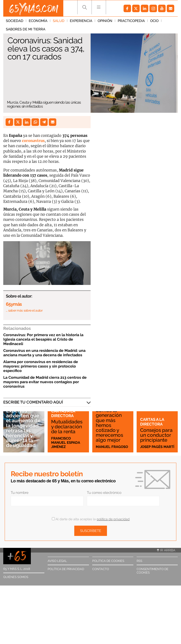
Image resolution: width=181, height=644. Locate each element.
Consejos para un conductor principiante (156, 435)
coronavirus (33, 141)
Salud (59, 21)
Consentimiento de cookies (153, 571)
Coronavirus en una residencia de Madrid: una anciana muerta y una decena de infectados (44, 353)
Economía (38, 21)
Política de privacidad (66, 569)
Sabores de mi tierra (26, 29)
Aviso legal (57, 561)
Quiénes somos (16, 577)
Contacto (101, 569)
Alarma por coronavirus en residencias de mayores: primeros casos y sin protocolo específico (41, 366)
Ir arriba (166, 550)
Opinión (105, 21)
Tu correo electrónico (104, 493)
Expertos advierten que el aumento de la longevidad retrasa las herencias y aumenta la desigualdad (23, 428)
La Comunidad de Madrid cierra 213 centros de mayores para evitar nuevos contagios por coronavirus (45, 382)
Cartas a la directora (63, 413)
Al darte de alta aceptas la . (91, 519)
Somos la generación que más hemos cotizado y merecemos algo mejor (109, 425)
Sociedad (15, 21)
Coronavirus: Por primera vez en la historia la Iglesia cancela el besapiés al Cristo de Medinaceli (43, 339)
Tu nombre (20, 493)
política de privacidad (113, 519)
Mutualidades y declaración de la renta (67, 427)
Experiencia (81, 21)
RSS (139, 561)
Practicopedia (131, 21)
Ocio (154, 21)
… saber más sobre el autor (24, 310)
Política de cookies (108, 561)
